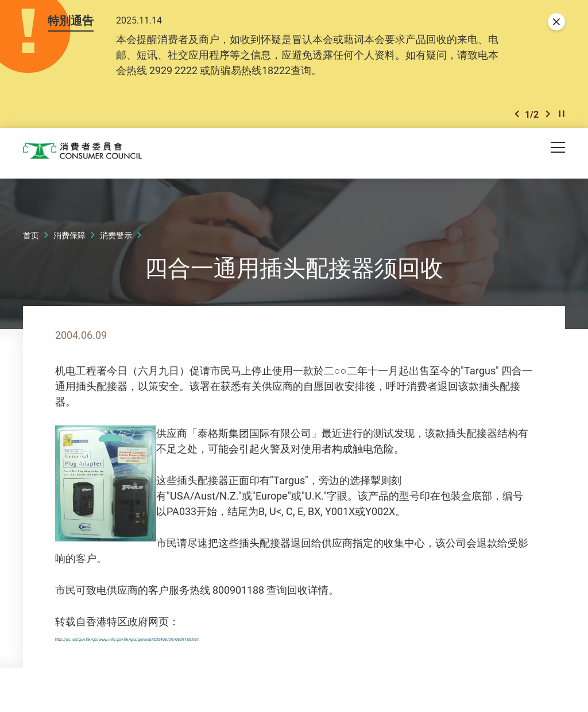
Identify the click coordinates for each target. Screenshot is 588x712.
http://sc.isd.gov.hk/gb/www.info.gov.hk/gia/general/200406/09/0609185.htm (234, 639)
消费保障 (69, 237)
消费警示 (116, 237)
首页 (31, 237)
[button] (517, 116)
